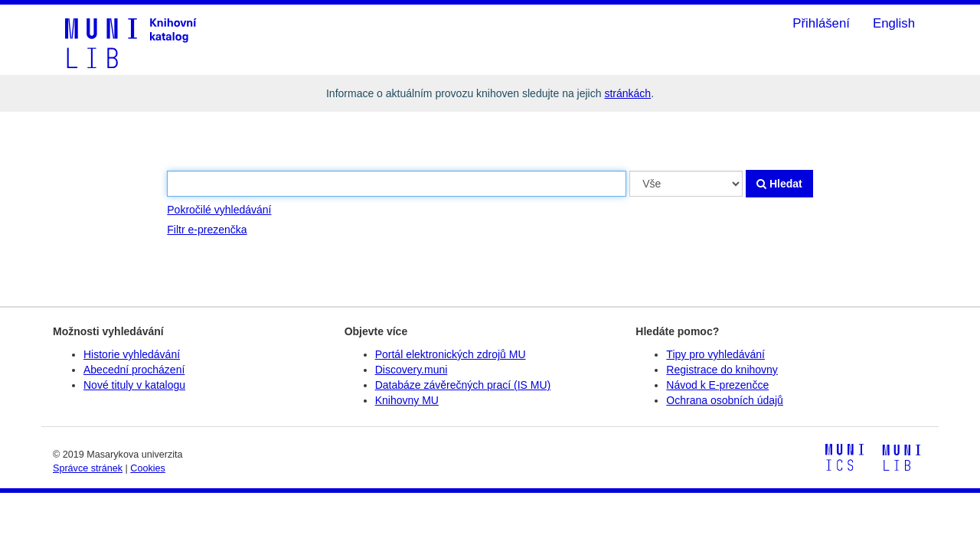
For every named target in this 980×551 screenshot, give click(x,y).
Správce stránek (88, 468)
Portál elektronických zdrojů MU (451, 354)
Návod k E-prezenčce (717, 385)
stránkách (627, 93)
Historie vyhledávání (132, 354)
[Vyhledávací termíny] (397, 184)
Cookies (148, 468)
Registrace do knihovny (722, 370)
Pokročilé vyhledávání (219, 210)
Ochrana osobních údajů (725, 400)
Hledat (779, 184)
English (894, 23)
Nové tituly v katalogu (134, 385)
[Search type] (686, 184)
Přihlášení (821, 23)
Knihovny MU (407, 400)
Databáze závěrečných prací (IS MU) (463, 385)
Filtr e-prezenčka (207, 230)
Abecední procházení (134, 370)
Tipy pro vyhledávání (715, 354)
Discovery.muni (412, 370)
